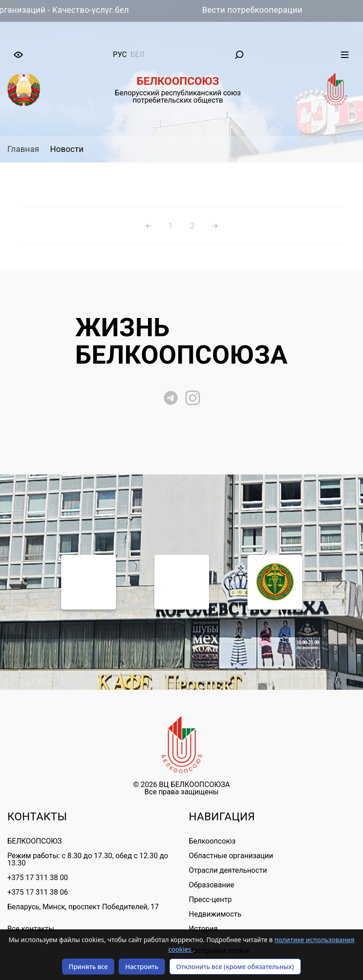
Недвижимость (215, 914)
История (203, 929)
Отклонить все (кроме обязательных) (235, 967)
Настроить (142, 967)
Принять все (88, 967)
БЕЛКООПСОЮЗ (34, 841)
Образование (212, 885)
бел (138, 55)
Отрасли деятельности (228, 870)
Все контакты (31, 929)
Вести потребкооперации (261, 10)
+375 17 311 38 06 (38, 892)
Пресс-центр (210, 899)
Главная (23, 149)
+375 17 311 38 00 (38, 878)
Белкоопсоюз (212, 841)
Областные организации (231, 856)
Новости (67, 149)
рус (120, 55)
